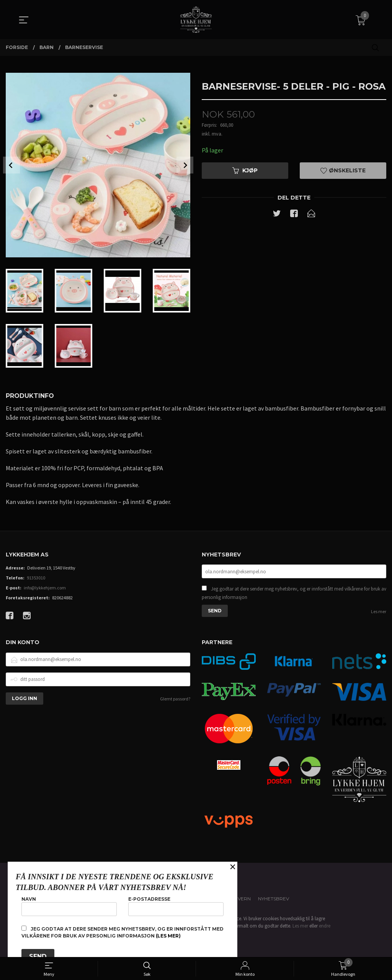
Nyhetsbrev (274, 899)
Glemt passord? (175, 699)
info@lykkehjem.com (45, 588)
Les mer (379, 611)
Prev (11, 165)
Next (185, 165)
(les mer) (168, 936)
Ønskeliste (343, 170)
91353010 (36, 578)
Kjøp (245, 170)
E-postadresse (176, 906)
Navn (69, 906)
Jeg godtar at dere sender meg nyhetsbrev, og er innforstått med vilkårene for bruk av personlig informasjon (294, 593)
